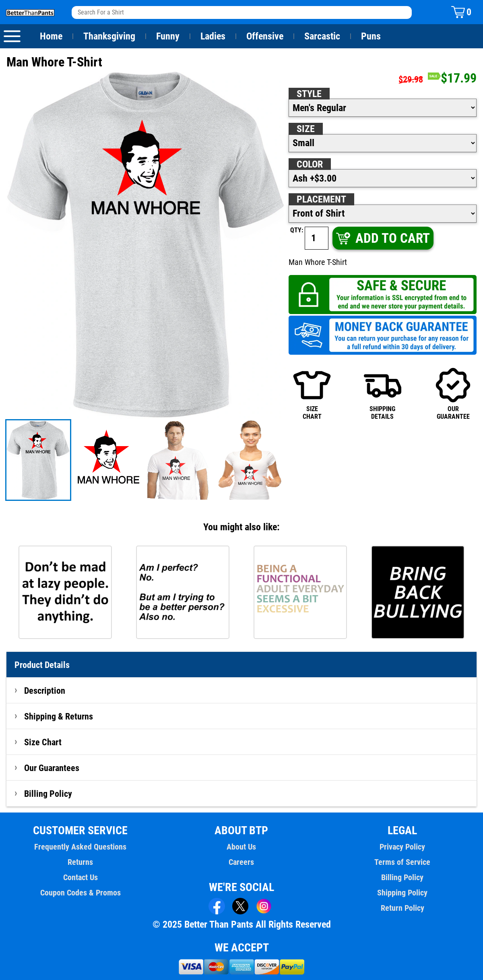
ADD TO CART (382, 238)
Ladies (213, 36)
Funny (168, 36)
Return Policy (402, 908)
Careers (242, 862)
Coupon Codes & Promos (80, 893)
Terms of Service (402, 862)
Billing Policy (48, 794)
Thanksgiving (109, 36)
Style (309, 94)
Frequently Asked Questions (80, 847)
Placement (321, 199)
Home (51, 36)
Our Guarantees (52, 768)
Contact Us (80, 877)
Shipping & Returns (59, 716)
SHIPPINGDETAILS (383, 393)
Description (45, 691)
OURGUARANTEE (453, 393)
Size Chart (43, 742)
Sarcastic (322, 36)
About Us (242, 847)
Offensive (265, 36)
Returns (80, 862)
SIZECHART (312, 393)
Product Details (42, 665)
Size (305, 129)
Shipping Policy (402, 893)
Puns (371, 36)
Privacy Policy (402, 847)
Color (310, 164)
